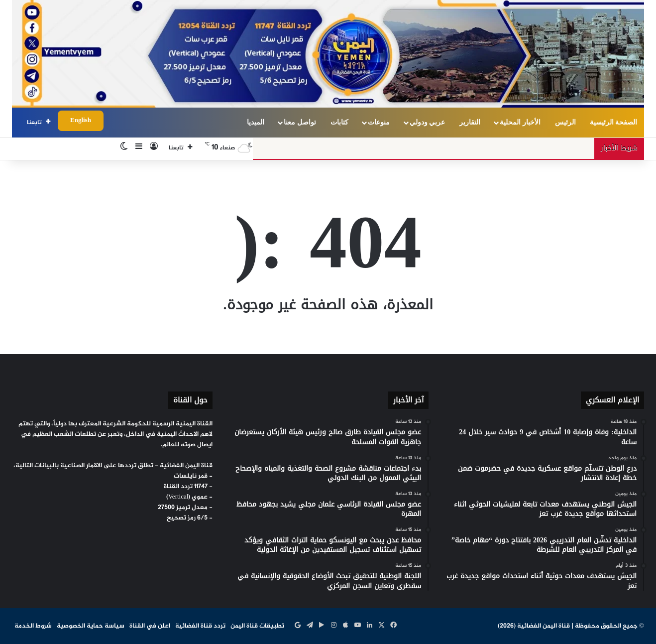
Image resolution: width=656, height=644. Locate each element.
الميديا (256, 122)
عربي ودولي (428, 122)
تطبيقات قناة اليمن (257, 626)
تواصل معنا (300, 122)
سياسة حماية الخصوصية (91, 626)
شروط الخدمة (33, 626)
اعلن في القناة (150, 626)
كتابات (339, 122)
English (81, 121)
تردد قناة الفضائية (200, 626)
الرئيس (565, 122)
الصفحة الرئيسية (614, 122)
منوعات (379, 122)
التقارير (470, 122)
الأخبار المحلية (520, 122)
